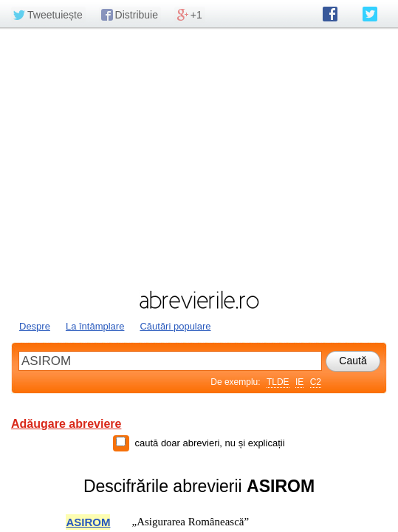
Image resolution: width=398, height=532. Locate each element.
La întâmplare (95, 326)
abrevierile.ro (199, 300)
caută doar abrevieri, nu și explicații (209, 443)
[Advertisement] (199, 157)
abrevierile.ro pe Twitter (370, 14)
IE (299, 382)
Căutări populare (175, 326)
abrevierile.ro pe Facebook (330, 14)
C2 (316, 382)
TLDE (278, 382)
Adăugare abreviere (66, 424)
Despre (35, 326)
